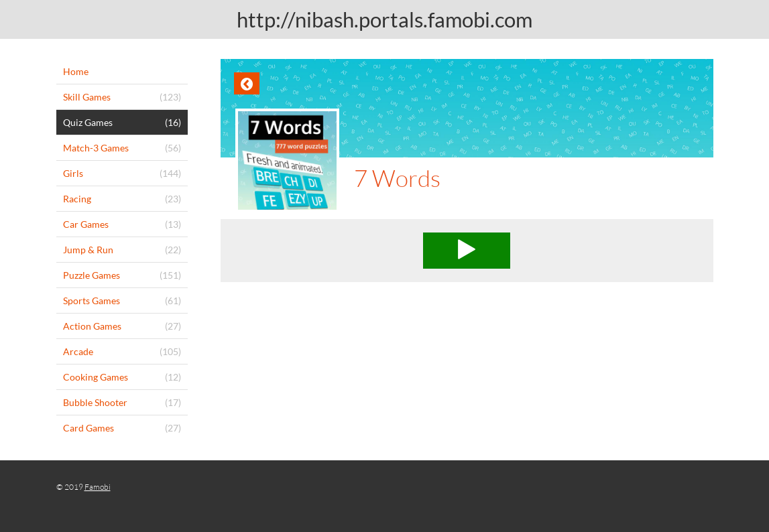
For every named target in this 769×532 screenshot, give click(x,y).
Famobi (98, 487)
